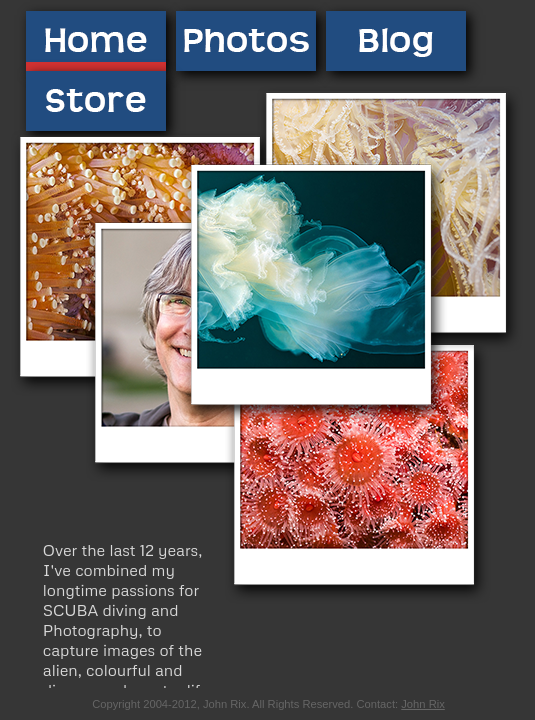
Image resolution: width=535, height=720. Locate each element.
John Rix (423, 704)
